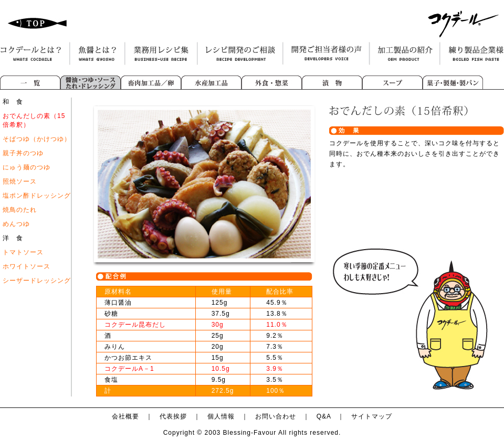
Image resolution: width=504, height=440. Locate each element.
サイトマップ (372, 416)
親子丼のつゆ (23, 153)
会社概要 (125, 416)
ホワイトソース (27, 266)
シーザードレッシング (37, 281)
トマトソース (23, 252)
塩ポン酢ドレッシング (37, 196)
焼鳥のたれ (20, 210)
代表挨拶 (173, 416)
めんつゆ (16, 224)
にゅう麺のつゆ (27, 167)
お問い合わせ (276, 416)
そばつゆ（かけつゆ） (37, 139)
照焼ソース (20, 181)
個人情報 (221, 416)
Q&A (324, 416)
